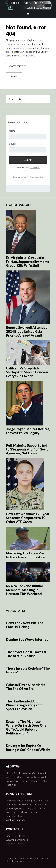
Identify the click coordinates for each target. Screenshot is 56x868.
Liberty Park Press (28, 5)
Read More (12, 785)
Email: (13, 144)
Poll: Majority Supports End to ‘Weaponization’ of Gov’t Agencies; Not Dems (27, 449)
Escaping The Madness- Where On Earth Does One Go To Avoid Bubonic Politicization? (26, 727)
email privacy (35, 168)
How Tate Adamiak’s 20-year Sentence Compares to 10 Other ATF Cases (28, 518)
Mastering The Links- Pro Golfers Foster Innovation (26, 555)
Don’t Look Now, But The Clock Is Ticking (25, 625)
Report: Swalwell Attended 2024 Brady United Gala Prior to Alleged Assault (27, 331)
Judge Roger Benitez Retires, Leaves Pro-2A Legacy (28, 431)
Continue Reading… (16, 820)
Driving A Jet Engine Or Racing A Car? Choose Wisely (28, 748)
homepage (11, 48)
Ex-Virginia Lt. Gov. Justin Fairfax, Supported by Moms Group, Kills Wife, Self (27, 262)
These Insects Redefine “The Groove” (28, 670)
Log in (28, 861)
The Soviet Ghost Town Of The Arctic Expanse (26, 654)
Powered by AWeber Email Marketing (28, 177)
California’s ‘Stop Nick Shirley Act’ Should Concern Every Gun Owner (27, 372)
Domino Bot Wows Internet (27, 639)
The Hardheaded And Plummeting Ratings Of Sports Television (24, 705)
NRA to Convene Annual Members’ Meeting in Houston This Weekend (24, 590)
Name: (13, 131)
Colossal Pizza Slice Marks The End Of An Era (26, 687)
